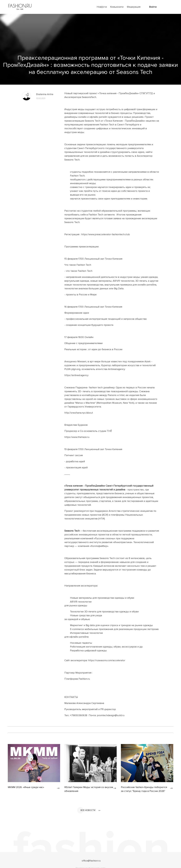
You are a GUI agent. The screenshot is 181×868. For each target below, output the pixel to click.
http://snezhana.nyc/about (79, 413)
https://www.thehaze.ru (77, 437)
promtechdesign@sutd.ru (111, 715)
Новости (102, 7)
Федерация (134, 7)
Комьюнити (117, 7)
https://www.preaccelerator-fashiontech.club (106, 234)
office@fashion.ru (91, 860)
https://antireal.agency (77, 375)
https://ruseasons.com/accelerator (107, 660)
